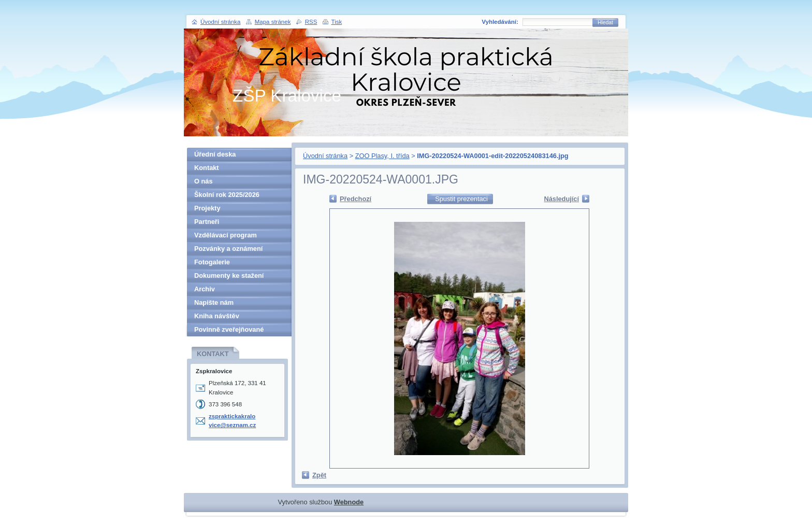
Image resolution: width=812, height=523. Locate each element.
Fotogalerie (212, 262)
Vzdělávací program (226, 235)
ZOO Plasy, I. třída (382, 156)
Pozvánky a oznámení (228, 249)
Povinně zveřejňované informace (229, 331)
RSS (311, 22)
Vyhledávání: (500, 22)
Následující (561, 199)
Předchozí (356, 199)
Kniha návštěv (217, 316)
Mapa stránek (273, 22)
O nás (204, 181)
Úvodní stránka (325, 156)
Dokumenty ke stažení (229, 275)
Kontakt (207, 168)
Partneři (207, 222)
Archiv (205, 289)
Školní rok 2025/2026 (227, 195)
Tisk (337, 22)
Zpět (319, 475)
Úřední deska (215, 154)
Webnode (349, 502)
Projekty (207, 208)
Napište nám (214, 302)
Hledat (605, 23)
